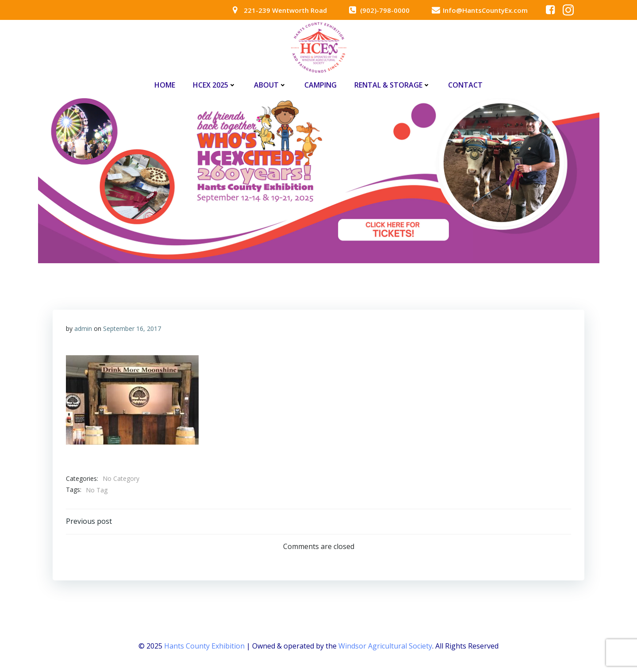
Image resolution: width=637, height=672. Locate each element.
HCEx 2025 (215, 85)
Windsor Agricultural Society (385, 646)
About (270, 85)
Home (165, 85)
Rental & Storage (392, 85)
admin (83, 328)
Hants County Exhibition (204, 646)
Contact (465, 85)
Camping (320, 85)
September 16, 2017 (132, 328)
